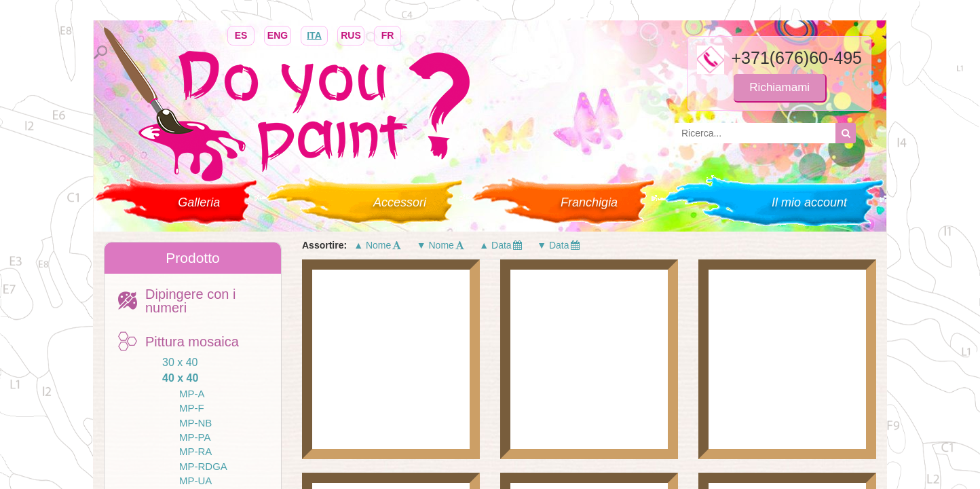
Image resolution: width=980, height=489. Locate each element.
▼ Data (559, 245)
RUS (351, 34)
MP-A (192, 394)
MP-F (192, 408)
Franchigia (589, 202)
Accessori (400, 202)
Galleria (199, 202)
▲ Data (501, 245)
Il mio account (809, 202)
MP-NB (195, 423)
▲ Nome (378, 245)
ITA (314, 34)
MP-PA (195, 437)
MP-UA (195, 481)
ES (241, 34)
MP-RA (195, 451)
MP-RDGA (203, 466)
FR (388, 34)
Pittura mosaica (192, 342)
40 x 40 (180, 378)
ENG (278, 34)
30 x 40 (180, 362)
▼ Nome (441, 245)
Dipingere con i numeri (190, 301)
